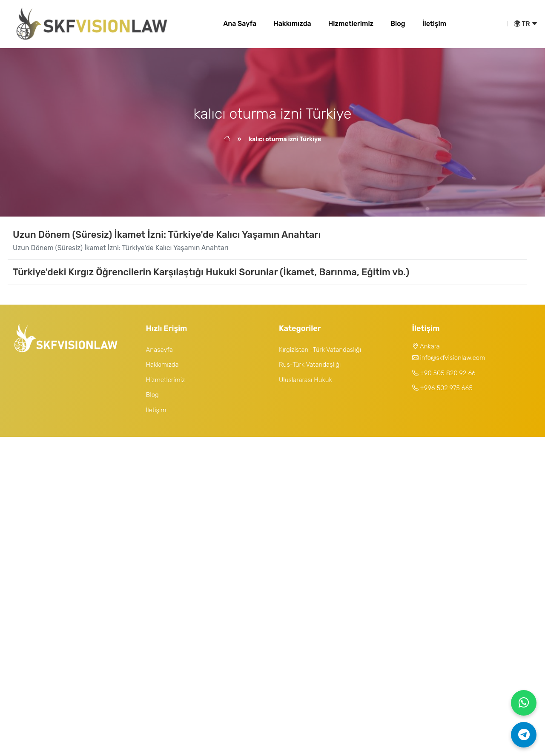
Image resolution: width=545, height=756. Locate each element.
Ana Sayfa (240, 24)
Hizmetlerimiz (351, 24)
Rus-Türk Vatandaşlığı (310, 365)
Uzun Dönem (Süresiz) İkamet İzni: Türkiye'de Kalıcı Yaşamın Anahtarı (167, 235)
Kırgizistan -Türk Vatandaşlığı (320, 350)
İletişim (434, 24)
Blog (398, 24)
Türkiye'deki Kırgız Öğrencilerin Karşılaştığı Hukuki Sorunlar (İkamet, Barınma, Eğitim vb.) (211, 272)
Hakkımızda (292, 24)
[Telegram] (524, 735)
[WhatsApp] (524, 703)
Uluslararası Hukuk (305, 380)
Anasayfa (159, 350)
